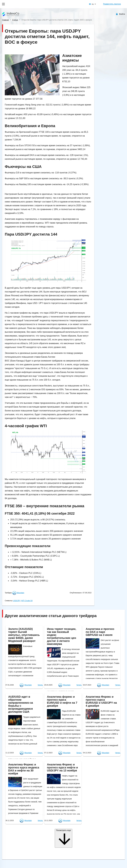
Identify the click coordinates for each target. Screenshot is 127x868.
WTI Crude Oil (27, 601)
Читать (40, 685)
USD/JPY (17, 601)
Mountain (20, 593)
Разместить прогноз (112, 4)
